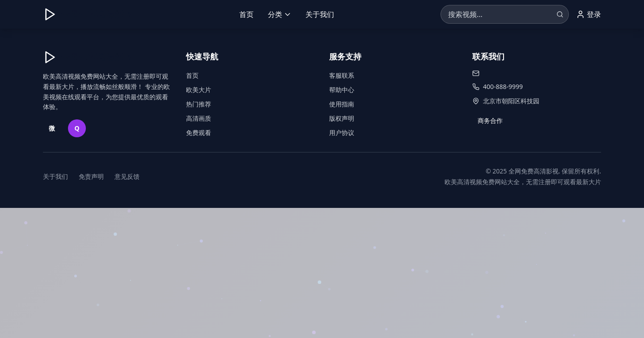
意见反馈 (127, 176)
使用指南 (342, 104)
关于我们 (320, 14)
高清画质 (199, 118)
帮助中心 (342, 90)
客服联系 (342, 75)
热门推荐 (199, 104)
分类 (280, 14)
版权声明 (342, 118)
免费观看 (199, 133)
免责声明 (91, 176)
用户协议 (342, 133)
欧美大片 (199, 90)
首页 (246, 14)
